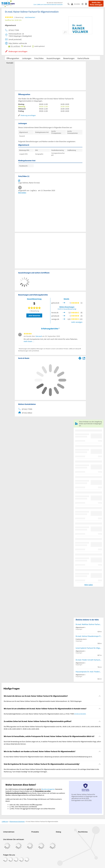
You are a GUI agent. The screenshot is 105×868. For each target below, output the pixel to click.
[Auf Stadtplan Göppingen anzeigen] (84, 358)
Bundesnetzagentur (48, 789)
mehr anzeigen (77, 322)
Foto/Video (39, 58)
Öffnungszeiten (13, 58)
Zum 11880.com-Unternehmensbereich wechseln (48, 4)
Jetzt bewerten (34, 316)
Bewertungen (69, 58)
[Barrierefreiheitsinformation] (83, 4)
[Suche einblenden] (69, 4)
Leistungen (27, 58)
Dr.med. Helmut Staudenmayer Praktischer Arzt (89, 636)
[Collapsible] (100, 696)
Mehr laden (89, 585)
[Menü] (87, 4)
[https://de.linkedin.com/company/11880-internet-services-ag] (21, 859)
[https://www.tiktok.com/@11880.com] (16, 859)
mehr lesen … (29, 341)
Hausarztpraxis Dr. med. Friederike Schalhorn (89, 672)
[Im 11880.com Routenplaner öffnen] (80, 358)
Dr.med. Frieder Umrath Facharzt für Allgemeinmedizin (89, 660)
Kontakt (10, 63)
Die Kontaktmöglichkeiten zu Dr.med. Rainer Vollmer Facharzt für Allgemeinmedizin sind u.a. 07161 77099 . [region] (45, 714)
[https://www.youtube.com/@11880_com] (27, 859)
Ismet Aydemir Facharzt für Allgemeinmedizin (89, 648)
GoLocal (39, 336)
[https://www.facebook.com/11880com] (5, 859)
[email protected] (80, 714)
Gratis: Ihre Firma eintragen (96, 4)
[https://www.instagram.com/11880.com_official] (11, 859)
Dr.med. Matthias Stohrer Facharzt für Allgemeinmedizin (89, 624)
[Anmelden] (76, 4)
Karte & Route (83, 58)
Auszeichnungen (53, 58)
